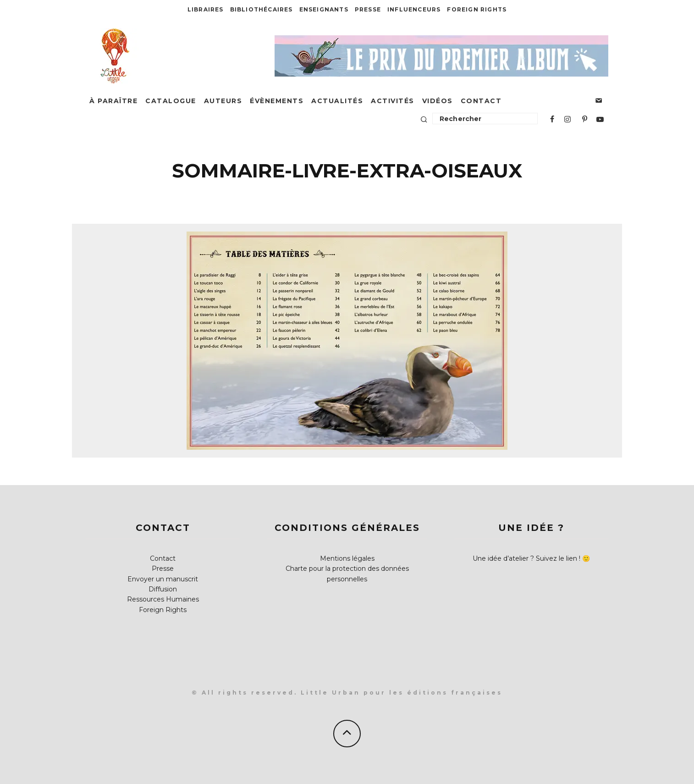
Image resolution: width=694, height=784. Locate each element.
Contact (481, 101)
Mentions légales (347, 558)
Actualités (337, 101)
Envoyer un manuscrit (163, 579)
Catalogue (171, 101)
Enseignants (324, 9)
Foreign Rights (477, 9)
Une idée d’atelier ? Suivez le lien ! (526, 558)
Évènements (277, 101)
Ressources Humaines (163, 599)
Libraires (206, 9)
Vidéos (438, 101)
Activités (393, 101)
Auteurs (223, 101)
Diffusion (163, 589)
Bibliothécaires (262, 9)
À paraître (113, 101)
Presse (368, 9)
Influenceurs (414, 9)
